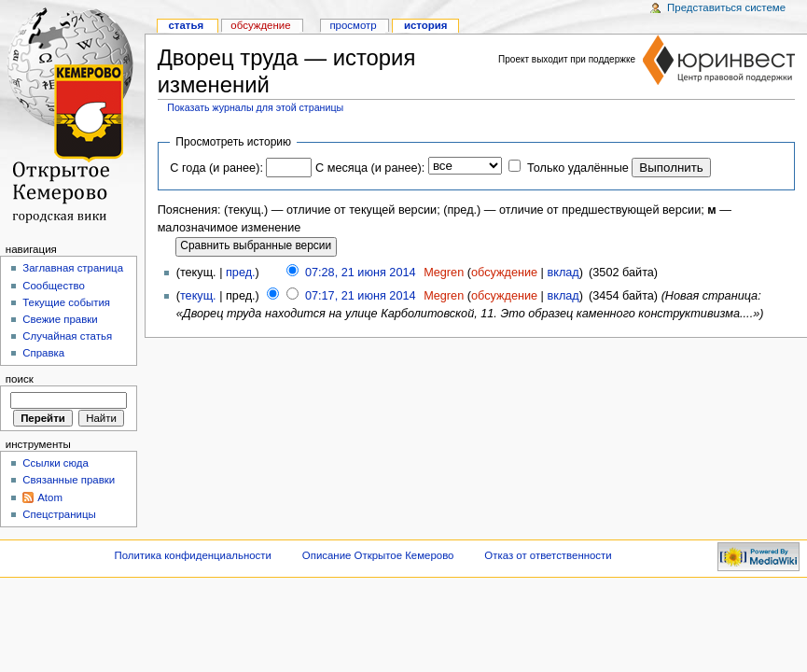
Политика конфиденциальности (193, 555)
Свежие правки (60, 319)
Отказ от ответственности (548, 555)
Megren (444, 273)
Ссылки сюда (56, 463)
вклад (563, 273)
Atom (50, 497)
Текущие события (66, 302)
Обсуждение (260, 25)
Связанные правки (69, 480)
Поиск (20, 379)
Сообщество (54, 286)
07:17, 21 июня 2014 (361, 296)
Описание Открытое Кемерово (378, 555)
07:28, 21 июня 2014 (361, 273)
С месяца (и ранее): (370, 168)
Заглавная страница (73, 268)
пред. (241, 273)
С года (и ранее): (216, 168)
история (426, 25)
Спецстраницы (59, 514)
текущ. (198, 296)
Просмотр (353, 25)
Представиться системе (726, 7)
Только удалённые (578, 168)
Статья (186, 25)
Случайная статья (67, 336)
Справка (43, 353)
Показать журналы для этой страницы (255, 107)
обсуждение (504, 273)
